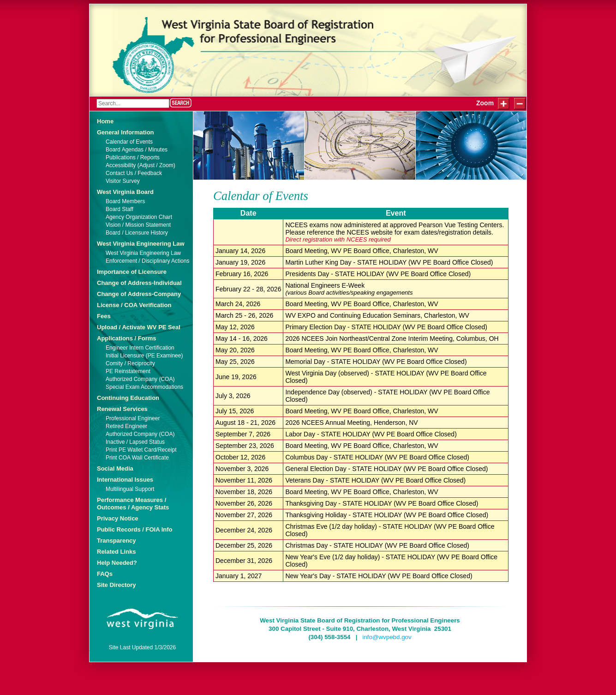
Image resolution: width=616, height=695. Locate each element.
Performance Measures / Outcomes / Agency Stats (133, 504)
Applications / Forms (127, 338)
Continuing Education (128, 398)
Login (102, 13)
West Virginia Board (125, 192)
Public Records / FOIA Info (135, 529)
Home (105, 121)
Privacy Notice (118, 518)
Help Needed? (117, 563)
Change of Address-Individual (139, 283)
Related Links (117, 552)
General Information (126, 132)
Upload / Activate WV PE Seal (139, 327)
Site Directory (117, 585)
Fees (104, 316)
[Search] (133, 103)
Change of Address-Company (139, 294)
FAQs (105, 574)
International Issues (125, 480)
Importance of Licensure (132, 272)
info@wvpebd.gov (387, 637)
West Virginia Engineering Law (141, 244)
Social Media (115, 468)
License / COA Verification (134, 305)
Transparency (117, 541)
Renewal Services (122, 409)
